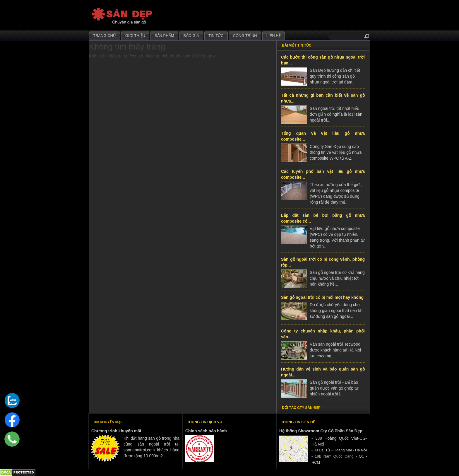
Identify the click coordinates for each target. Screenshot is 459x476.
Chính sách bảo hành (206, 431)
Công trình (245, 36)
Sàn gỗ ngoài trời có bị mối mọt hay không (322, 297)
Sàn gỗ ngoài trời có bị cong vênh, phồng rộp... (323, 262)
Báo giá (191, 36)
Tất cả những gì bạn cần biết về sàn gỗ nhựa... (323, 98)
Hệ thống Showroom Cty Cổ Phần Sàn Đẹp (321, 431)
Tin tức (216, 36)
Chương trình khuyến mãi (116, 431)
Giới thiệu (135, 36)
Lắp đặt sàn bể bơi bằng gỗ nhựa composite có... (323, 218)
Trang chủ (105, 36)
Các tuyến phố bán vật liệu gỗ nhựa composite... (323, 174)
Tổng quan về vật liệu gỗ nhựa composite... (323, 136)
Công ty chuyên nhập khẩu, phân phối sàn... (323, 334)
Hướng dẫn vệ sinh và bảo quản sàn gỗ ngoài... (323, 372)
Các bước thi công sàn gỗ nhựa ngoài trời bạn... (323, 60)
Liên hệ (274, 36)
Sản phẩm (164, 36)
